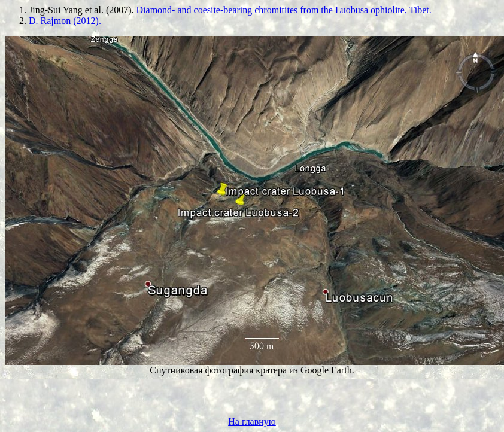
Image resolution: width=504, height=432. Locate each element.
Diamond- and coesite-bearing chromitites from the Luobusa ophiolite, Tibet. (284, 10)
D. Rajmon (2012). (65, 21)
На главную (252, 422)
